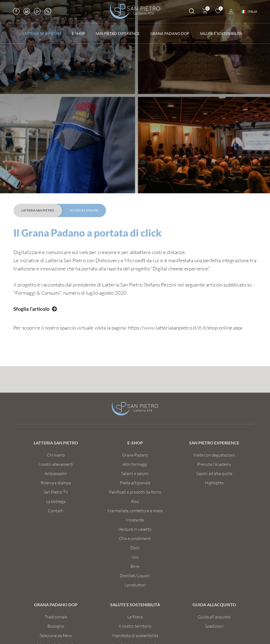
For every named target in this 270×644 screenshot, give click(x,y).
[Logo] (135, 12)
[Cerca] (191, 12)
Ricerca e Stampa (84, 210)
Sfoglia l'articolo (32, 309)
